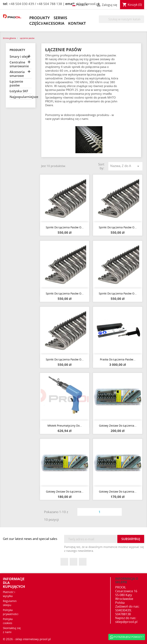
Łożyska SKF (19, 91)
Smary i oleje (20, 57)
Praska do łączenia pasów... (118, 359)
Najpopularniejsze (21, 97)
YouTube (73, 562)
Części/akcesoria (47, 23)
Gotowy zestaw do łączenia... (118, 426)
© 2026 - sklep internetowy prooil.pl (27, 639)
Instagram (83, 562)
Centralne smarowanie (19, 64)
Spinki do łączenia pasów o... (65, 227)
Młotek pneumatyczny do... (65, 426)
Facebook (64, 562)
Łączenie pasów (16, 83)
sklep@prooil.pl (126, 622)
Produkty (40, 18)
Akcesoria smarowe (17, 74)
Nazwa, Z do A (125, 166)
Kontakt (77, 23)
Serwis (60, 18)
